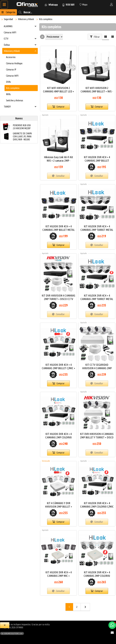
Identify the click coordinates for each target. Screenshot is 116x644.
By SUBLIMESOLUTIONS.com (12, 633)
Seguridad (8, 19)
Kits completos (46, 19)
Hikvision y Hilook (26, 19)
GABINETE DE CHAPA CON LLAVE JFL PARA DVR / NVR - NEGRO (22, 136)
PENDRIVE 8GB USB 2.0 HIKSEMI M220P (22, 127)
